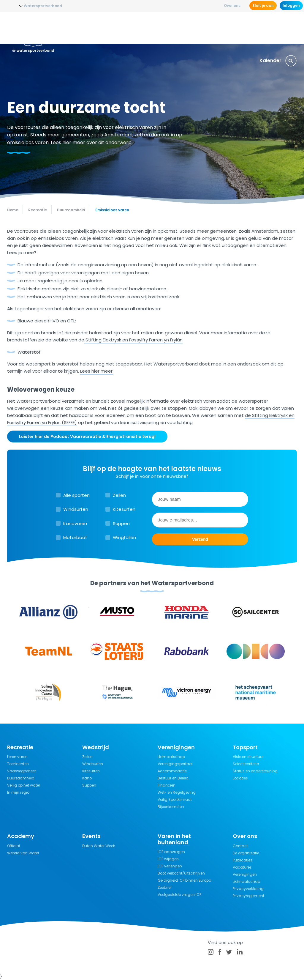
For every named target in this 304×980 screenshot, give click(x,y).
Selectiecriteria (246, 764)
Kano (87, 778)
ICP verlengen (170, 866)
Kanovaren (75, 523)
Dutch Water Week (99, 846)
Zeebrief (165, 887)
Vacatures (242, 867)
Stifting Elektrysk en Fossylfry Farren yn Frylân (133, 340)
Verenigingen (245, 874)
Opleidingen (104, 28)
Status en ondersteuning (255, 771)
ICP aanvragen (171, 852)
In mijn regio (18, 792)
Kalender (270, 60)
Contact (240, 846)
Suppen (121, 523)
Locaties (240, 778)
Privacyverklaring (248, 889)
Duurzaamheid (21, 778)
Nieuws (73, 28)
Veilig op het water (24, 785)
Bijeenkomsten (171, 807)
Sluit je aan (263, 5)
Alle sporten (76, 495)
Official (14, 846)
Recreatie (181, 28)
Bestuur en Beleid (173, 778)
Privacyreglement (248, 896)
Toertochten (18, 764)
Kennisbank (214, 28)
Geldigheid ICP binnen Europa (185, 880)
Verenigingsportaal (175, 764)
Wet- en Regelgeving (177, 792)
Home (13, 210)
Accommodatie (172, 771)
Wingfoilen (124, 537)
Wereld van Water (23, 853)
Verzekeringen (253, 28)
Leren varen (17, 757)
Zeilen (119, 495)
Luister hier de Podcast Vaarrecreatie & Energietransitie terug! (87, 437)
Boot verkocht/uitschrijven (181, 873)
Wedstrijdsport (144, 28)
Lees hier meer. (97, 371)
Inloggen (291, 5)
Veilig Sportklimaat (175, 799)
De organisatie (246, 853)
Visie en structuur (248, 757)
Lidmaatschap (171, 757)
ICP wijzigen (168, 859)
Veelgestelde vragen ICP (179, 895)
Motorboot (75, 537)
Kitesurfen (124, 509)
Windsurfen (76, 509)
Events (285, 28)
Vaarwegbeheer (22, 771)
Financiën (167, 785)
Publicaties (243, 860)
